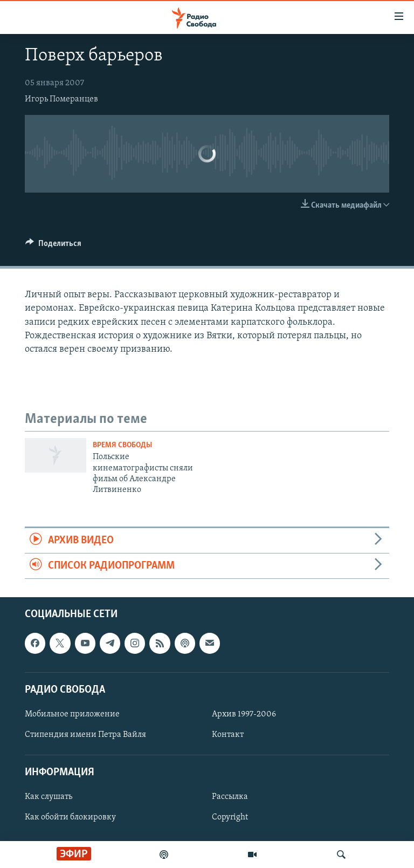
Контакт (228, 735)
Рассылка (230, 797)
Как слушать (49, 797)
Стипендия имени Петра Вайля (85, 735)
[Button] (53, 246)
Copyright (230, 818)
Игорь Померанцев (61, 99)
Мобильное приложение (72, 714)
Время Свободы (122, 445)
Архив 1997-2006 (244, 714)
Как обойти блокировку (70, 818)
